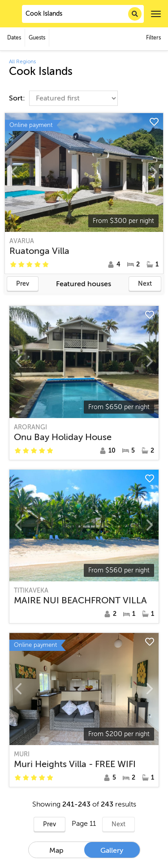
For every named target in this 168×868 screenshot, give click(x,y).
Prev (23, 284)
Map (56, 851)
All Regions (22, 61)
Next (145, 284)
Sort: (18, 98)
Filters (153, 38)
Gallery (112, 851)
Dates (14, 38)
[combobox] (83, 14)
